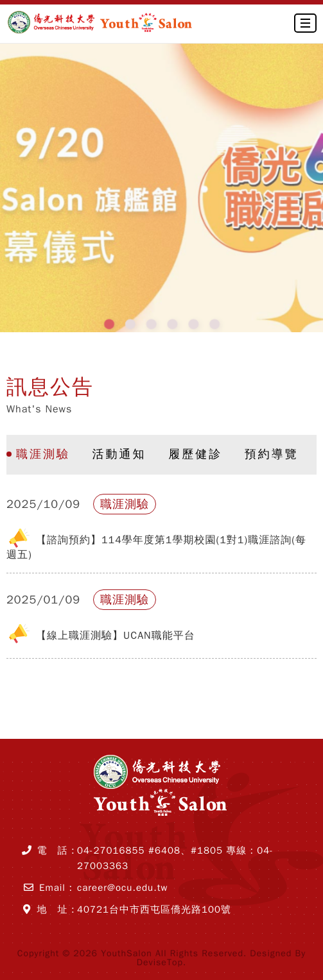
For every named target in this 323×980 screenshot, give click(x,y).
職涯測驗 (43, 454)
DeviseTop (160, 962)
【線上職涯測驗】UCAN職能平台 (116, 636)
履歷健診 (195, 454)
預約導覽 (272, 454)
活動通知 (119, 454)
